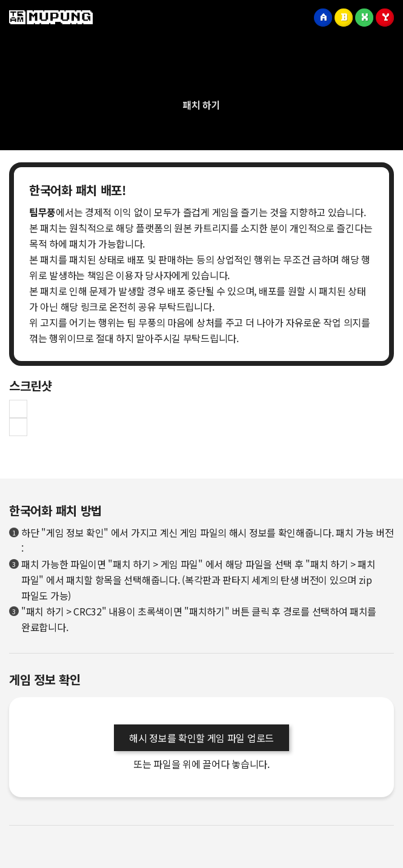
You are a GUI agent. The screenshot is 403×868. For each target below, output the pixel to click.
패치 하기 (202, 105)
